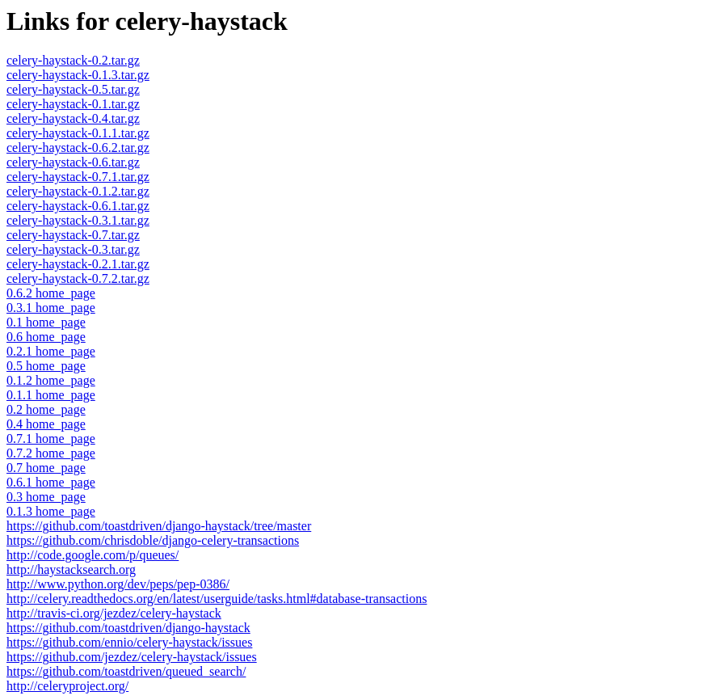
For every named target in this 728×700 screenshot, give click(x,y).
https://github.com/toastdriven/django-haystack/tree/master (159, 526)
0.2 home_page (46, 409)
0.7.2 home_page (51, 453)
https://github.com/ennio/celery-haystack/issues (129, 642)
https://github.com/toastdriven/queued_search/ (126, 671)
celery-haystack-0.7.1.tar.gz (78, 177)
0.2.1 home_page (51, 351)
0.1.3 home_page (51, 511)
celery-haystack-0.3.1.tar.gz (78, 220)
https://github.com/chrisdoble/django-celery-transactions (153, 540)
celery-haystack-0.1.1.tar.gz (78, 133)
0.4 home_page (46, 424)
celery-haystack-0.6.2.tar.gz (78, 148)
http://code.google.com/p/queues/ (93, 555)
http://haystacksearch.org (71, 569)
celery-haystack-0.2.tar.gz (73, 60)
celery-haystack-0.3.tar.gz (73, 249)
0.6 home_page (46, 337)
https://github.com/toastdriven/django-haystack (128, 628)
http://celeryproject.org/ (67, 686)
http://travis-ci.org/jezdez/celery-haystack (114, 613)
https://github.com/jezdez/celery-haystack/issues (132, 657)
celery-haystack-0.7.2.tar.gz (78, 278)
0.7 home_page (46, 468)
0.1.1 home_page (51, 395)
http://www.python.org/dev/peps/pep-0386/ (118, 584)
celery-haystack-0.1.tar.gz (73, 104)
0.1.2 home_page (51, 380)
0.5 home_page (46, 366)
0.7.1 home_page (51, 439)
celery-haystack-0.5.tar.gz (73, 89)
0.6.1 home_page (51, 482)
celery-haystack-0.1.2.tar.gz (78, 191)
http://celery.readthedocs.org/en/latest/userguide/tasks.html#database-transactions (217, 599)
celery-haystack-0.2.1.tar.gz (78, 264)
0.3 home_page (46, 497)
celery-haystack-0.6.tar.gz (73, 162)
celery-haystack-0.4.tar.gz (73, 118)
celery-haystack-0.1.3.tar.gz (78, 75)
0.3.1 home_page (51, 308)
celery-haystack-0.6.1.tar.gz (78, 206)
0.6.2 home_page (51, 293)
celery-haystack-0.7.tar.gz (73, 235)
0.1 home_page (46, 322)
